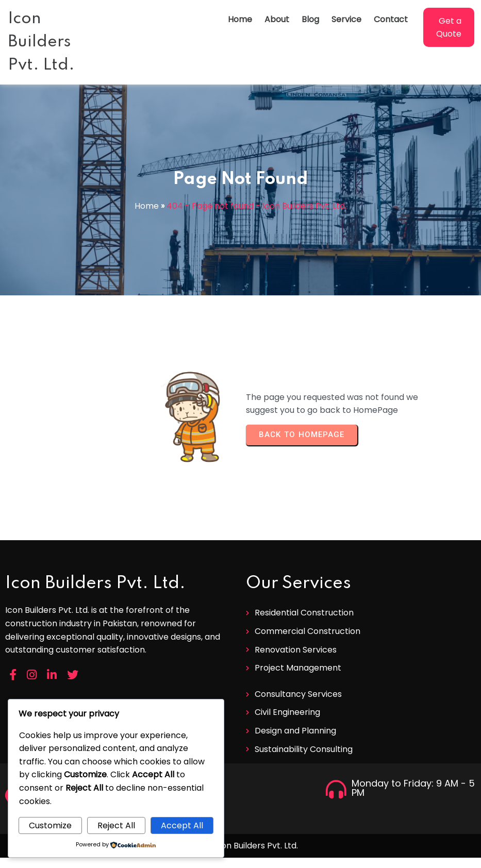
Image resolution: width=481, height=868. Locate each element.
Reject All (116, 825)
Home (147, 206)
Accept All (182, 825)
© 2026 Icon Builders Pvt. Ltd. (241, 846)
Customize (50, 825)
